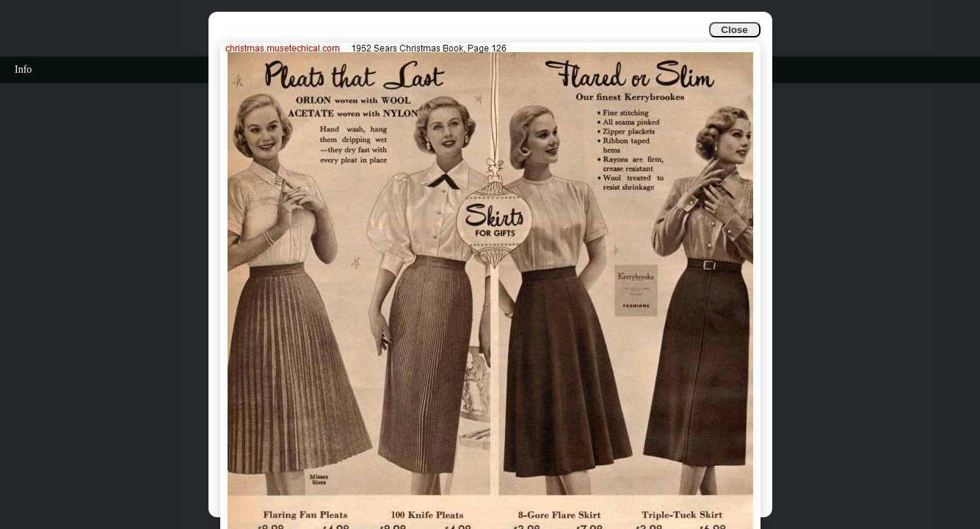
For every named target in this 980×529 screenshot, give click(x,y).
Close (734, 30)
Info (23, 69)
